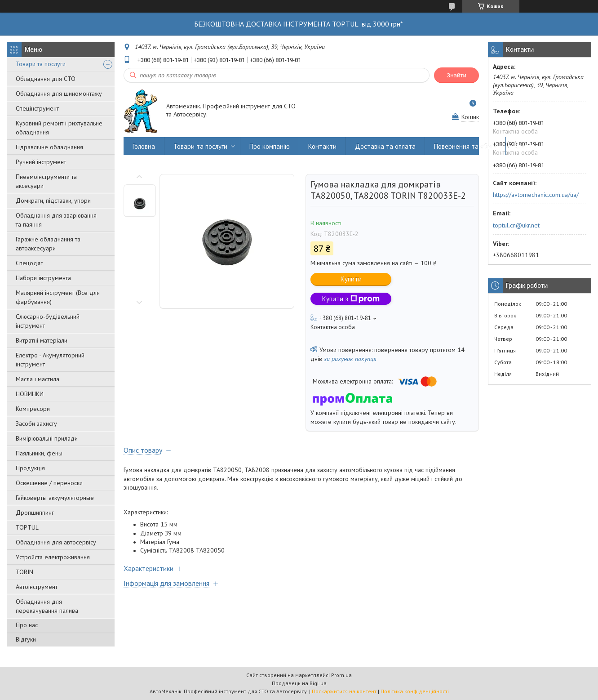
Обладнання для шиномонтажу (59, 94)
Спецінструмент (37, 108)
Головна (144, 146)
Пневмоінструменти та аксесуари (46, 181)
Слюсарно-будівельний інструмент (48, 321)
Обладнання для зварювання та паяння (56, 220)
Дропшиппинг (35, 513)
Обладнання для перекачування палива (47, 606)
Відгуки (26, 639)
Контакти (322, 146)
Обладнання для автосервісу (56, 542)
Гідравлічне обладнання (49, 147)
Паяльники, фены (39, 453)
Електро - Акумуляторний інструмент (50, 360)
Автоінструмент (37, 587)
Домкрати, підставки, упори (53, 201)
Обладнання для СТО (46, 79)
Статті (525, 146)
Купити (351, 279)
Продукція (30, 468)
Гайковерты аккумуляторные (55, 498)
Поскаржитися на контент (344, 691)
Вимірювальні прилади (47, 438)
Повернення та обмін (465, 146)
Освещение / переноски (49, 483)
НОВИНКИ (30, 394)
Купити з (351, 299)
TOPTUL (27, 527)
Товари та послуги (41, 64)
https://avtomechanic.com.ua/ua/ (536, 195)
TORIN (24, 572)
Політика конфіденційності (415, 691)
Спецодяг (29, 263)
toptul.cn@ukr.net (516, 225)
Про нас (27, 625)
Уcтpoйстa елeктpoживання (53, 557)
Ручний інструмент (41, 162)
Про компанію (270, 146)
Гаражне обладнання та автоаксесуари (48, 244)
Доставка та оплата (385, 146)
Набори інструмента (43, 278)
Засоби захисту (36, 424)
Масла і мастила (38, 379)
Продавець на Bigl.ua (299, 683)
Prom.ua (341, 675)
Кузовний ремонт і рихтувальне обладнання (59, 128)
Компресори (33, 409)
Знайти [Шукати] (456, 75)
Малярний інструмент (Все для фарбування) (58, 297)
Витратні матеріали (42, 340)
